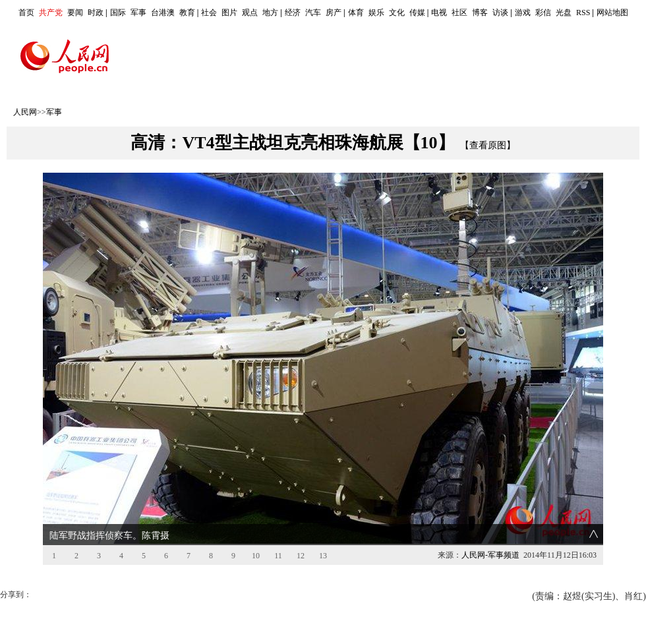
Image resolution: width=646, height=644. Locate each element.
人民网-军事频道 (490, 555)
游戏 (523, 13)
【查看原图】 (488, 145)
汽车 (313, 13)
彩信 (543, 13)
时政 (96, 13)
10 (256, 556)
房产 (334, 13)
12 (301, 556)
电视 (439, 13)
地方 (270, 13)
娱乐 (376, 13)
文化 (397, 13)
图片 (229, 13)
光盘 (564, 13)
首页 (26, 13)
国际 (118, 13)
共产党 (51, 13)
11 (278, 556)
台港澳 (163, 13)
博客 (480, 13)
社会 (209, 13)
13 (323, 556)
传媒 (417, 13)
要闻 (75, 13)
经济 (293, 13)
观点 (250, 13)
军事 (138, 13)
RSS (583, 13)
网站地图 (612, 13)
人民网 (25, 112)
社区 (459, 13)
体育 (356, 13)
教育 (187, 13)
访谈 (500, 13)
